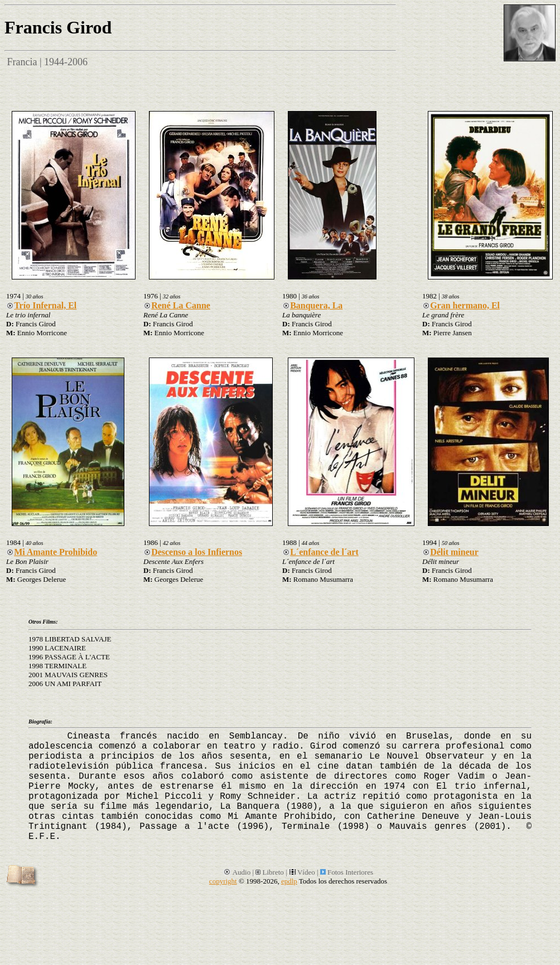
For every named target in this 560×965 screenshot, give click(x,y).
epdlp (289, 881)
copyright (223, 881)
